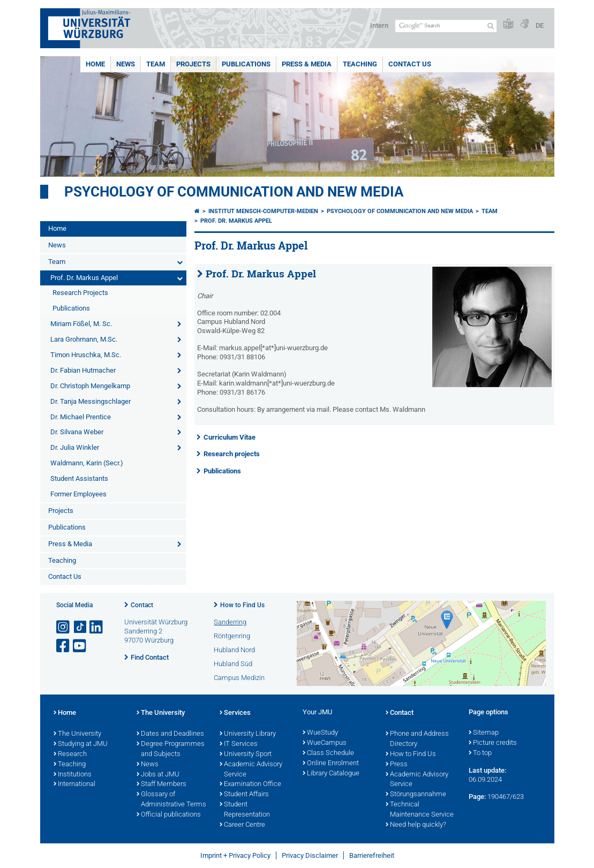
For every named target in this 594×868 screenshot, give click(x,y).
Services (235, 713)
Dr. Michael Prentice (81, 417)
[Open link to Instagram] (64, 627)
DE (540, 25)
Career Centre (242, 825)
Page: (477, 797)
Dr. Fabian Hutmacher (83, 370)
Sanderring (230, 622)
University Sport (246, 754)
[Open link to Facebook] (64, 646)
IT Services (239, 744)
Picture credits (493, 743)
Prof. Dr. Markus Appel (84, 278)
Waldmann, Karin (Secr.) (87, 463)
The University (77, 734)
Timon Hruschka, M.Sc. (86, 355)
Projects (193, 64)
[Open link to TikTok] (80, 627)
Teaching (360, 64)
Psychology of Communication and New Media (234, 192)
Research (70, 754)
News (126, 64)
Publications (246, 64)
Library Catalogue (331, 774)
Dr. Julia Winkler (75, 447)
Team (156, 64)
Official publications (169, 815)
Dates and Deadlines (170, 734)
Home (95, 64)
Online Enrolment (331, 764)
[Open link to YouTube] (80, 646)
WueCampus (325, 743)
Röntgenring (232, 636)
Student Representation (245, 810)
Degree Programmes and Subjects (171, 749)
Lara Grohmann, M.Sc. (84, 339)
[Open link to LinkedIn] (97, 627)
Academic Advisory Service (251, 770)
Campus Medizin (239, 678)
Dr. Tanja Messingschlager (91, 401)
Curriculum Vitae (230, 437)
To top (480, 753)
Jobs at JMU (158, 775)
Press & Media (307, 64)
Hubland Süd (233, 664)
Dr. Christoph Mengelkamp (90, 386)
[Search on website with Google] (446, 26)
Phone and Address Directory (417, 739)
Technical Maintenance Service (420, 810)
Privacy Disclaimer (310, 855)
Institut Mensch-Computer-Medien (263, 211)
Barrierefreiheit (372, 855)
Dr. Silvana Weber (77, 432)
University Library (248, 734)
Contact (142, 605)
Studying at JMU (81, 744)
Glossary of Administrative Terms (171, 800)
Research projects (232, 454)
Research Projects (80, 293)
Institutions (73, 775)
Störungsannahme (416, 795)
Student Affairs (244, 795)
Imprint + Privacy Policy (235, 855)
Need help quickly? (416, 825)
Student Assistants (79, 478)
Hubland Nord (234, 650)
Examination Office (250, 784)
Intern (379, 25)
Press (397, 765)
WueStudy (320, 733)
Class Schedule (328, 753)
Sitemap (484, 733)
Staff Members (161, 784)
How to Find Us (242, 605)
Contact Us (410, 64)
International (74, 784)
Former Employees (78, 494)
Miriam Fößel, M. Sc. (81, 324)
